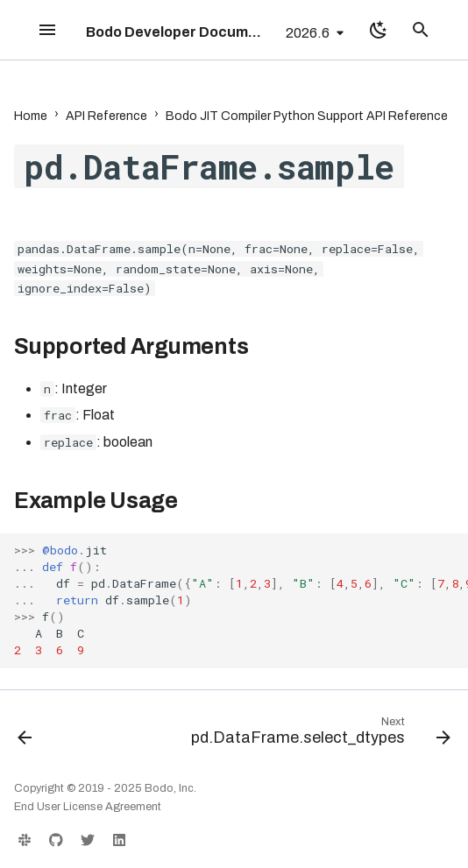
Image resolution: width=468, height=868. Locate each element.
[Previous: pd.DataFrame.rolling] (25, 735)
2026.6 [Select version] (308, 33)
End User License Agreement (88, 807)
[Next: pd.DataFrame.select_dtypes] (319, 735)
